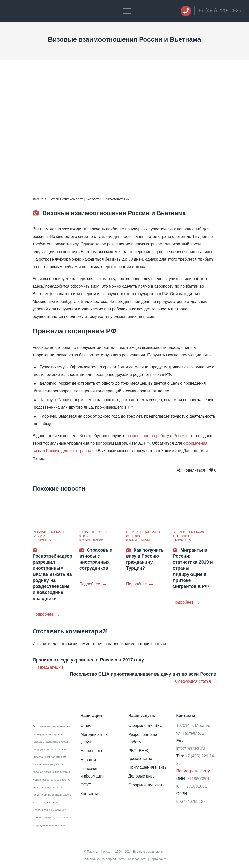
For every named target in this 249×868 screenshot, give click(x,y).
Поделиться (194, 470)
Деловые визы (142, 776)
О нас (86, 726)
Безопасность (138, 859)
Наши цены (91, 751)
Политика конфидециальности (104, 859)
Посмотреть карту (193, 771)
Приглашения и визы (148, 767)
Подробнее (46, 614)
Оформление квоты (147, 785)
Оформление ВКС (145, 726)
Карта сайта (158, 859)
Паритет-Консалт (69, 199)
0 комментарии (118, 199)
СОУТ (86, 785)
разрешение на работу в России (156, 436)
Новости (94, 199)
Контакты (89, 794)
